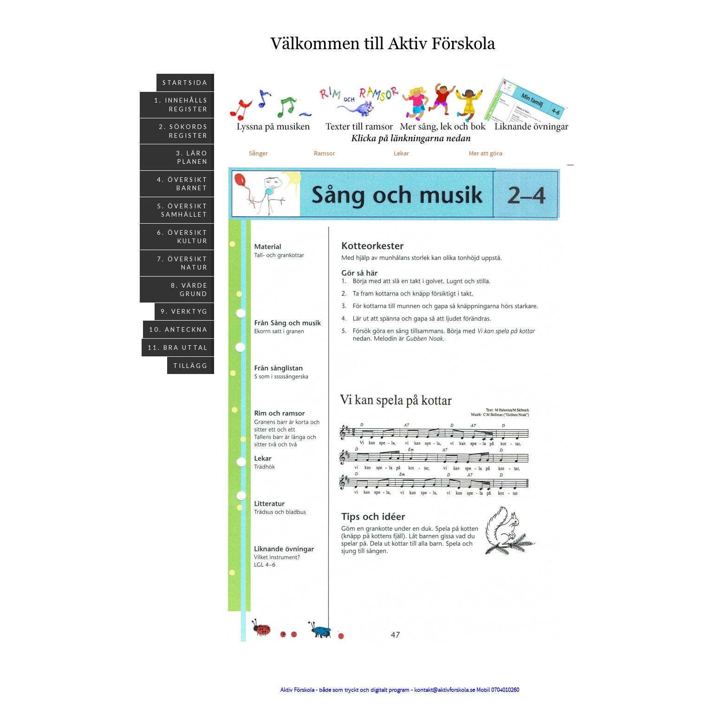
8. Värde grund (189, 290)
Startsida (185, 83)
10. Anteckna (179, 329)
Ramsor (325, 154)
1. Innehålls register (181, 104)
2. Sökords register (183, 131)
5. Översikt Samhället (182, 210)
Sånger (258, 154)
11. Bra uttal (178, 348)
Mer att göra (486, 154)
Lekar (405, 154)
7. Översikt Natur (182, 263)
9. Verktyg (184, 311)
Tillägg (191, 366)
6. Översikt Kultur (182, 237)
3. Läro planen (192, 157)
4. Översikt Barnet (182, 184)
